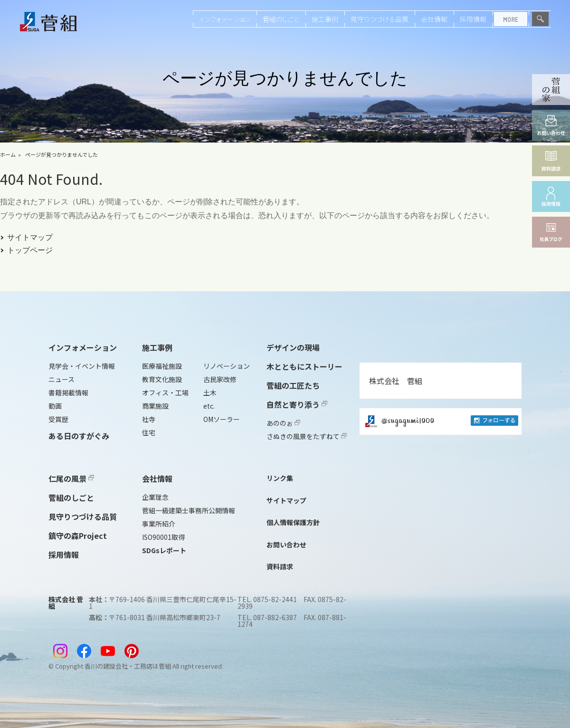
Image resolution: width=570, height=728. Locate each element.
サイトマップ (30, 237)
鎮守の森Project (78, 536)
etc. (209, 406)
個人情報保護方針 (293, 522)
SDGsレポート (164, 550)
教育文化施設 (162, 379)
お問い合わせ (286, 545)
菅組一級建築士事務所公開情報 (189, 510)
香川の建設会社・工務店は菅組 (128, 666)
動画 (55, 406)
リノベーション (227, 366)
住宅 (149, 432)
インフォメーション (225, 19)
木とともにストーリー (304, 366)
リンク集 (280, 478)
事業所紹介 (159, 524)
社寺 (149, 419)
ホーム (8, 154)
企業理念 (155, 497)
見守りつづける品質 (380, 19)
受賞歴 (58, 419)
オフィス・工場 (165, 393)
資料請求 (280, 566)
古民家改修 (220, 379)
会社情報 (434, 19)
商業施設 (155, 406)
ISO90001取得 (163, 537)
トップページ (30, 250)
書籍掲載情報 (68, 393)
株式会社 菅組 (396, 381)
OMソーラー (222, 419)
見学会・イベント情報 (82, 366)
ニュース (62, 379)
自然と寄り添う (297, 404)
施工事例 (325, 19)
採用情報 (473, 19)
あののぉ (283, 423)
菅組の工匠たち (293, 385)
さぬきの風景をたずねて (307, 436)
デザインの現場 (293, 347)
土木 (210, 393)
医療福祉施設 (162, 366)
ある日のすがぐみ (79, 436)
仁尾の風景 (71, 479)
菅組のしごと (281, 19)
